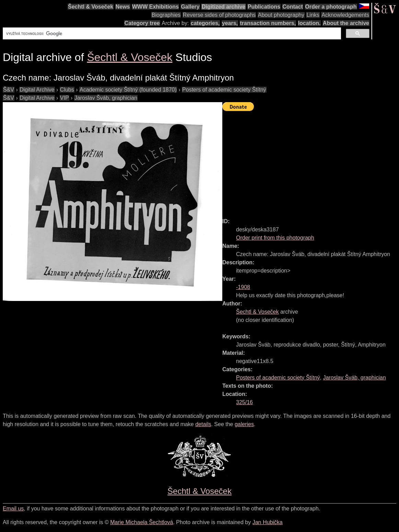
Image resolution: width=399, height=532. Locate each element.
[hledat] (171, 34)
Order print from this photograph (275, 238)
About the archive (346, 23)
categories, (205, 23)
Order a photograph (331, 7)
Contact (293, 7)
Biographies (166, 15)
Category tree (142, 23)
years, (230, 23)
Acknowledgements (345, 15)
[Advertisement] (311, 161)
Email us (13, 509)
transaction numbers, (268, 23)
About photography (281, 15)
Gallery (190, 7)
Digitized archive (224, 7)
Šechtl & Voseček (91, 7)
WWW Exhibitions (155, 7)
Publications (264, 7)
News (123, 7)
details (203, 424)
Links (313, 15)
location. (309, 23)
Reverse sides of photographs (219, 15)
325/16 (244, 402)
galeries (244, 424)
